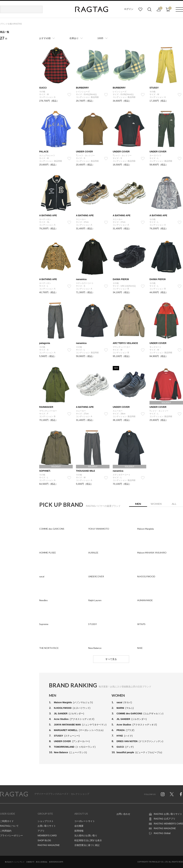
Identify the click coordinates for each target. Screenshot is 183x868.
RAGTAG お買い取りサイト (168, 814)
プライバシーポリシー (11, 836)
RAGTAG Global (162, 833)
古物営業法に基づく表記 (87, 845)
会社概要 (79, 826)
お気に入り (140, 9)
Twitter (172, 794)
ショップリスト (46, 821)
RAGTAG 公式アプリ (165, 819)
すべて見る (111, 659)
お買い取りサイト (47, 826)
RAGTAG (14, 794)
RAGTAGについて (9, 826)
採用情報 (79, 831)
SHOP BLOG (44, 840)
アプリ (41, 831)
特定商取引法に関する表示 (88, 840)
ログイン (129, 9)
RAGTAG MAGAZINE (49, 845)
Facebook (181, 794)
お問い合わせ (123, 814)
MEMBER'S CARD (47, 836)
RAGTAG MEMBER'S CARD (168, 824)
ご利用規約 (6, 831)
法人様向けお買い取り (86, 836)
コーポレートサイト (85, 821)
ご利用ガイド (7, 821)
